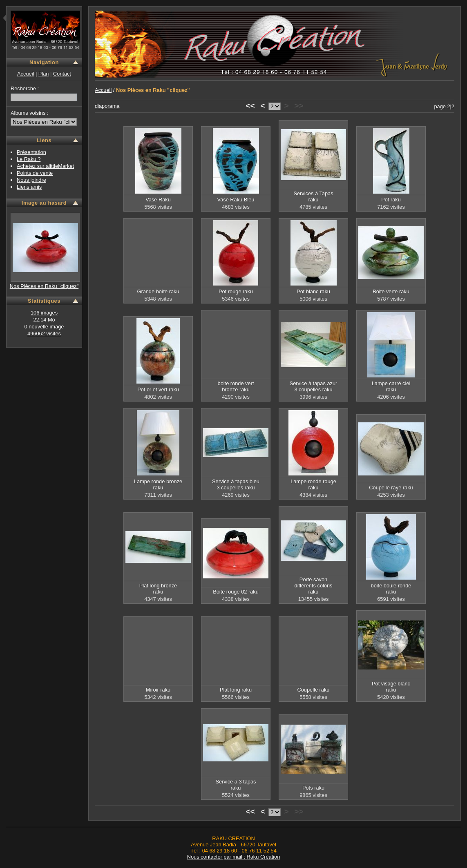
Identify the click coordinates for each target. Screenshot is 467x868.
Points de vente (35, 173)
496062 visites (44, 334)
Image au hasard (44, 203)
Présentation (31, 152)
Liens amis (29, 187)
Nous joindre (31, 180)
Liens (44, 140)
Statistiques (44, 301)
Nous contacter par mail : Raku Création (234, 857)
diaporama (107, 106)
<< (250, 106)
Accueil (26, 74)
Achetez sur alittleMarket (45, 166)
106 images (44, 313)
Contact (62, 74)
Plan (44, 74)
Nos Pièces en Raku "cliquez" (44, 286)
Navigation (44, 62)
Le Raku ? (29, 159)
